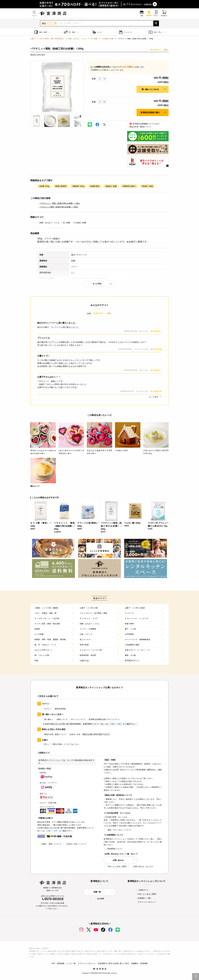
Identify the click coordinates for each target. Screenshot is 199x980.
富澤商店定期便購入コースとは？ (144, 124)
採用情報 (144, 963)
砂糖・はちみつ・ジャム (77, 39)
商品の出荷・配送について (139, 127)
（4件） (166, 50)
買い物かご (48, 719)
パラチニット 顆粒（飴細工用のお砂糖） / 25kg (58, 203)
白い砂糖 (94, 39)
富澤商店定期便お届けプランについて (103, 719)
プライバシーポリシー (146, 902)
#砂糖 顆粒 (95, 186)
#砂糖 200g (44, 186)
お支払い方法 (74, 734)
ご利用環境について (113, 849)
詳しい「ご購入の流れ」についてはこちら (60, 744)
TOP (53, 963)
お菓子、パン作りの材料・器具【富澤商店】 (47, 39)
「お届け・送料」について (49, 844)
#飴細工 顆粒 (148, 186)
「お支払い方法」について (74, 844)
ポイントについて (77, 719)
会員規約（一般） (144, 898)
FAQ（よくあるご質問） (147, 894)
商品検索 (61, 963)
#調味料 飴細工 (129, 186)
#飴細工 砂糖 (111, 186)
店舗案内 (135, 963)
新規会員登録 (59, 709)
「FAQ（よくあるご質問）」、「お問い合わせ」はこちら (128, 866)
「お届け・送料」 (115, 724)
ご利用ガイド (142, 890)
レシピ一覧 (71, 963)
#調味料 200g (78, 186)
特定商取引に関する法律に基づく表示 (113, 963)
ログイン (47, 709)
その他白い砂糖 (108, 39)
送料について (61, 719)
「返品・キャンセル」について (117, 830)
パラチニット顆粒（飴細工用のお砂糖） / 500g (58, 207)
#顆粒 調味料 (61, 186)
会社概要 (100, 899)
